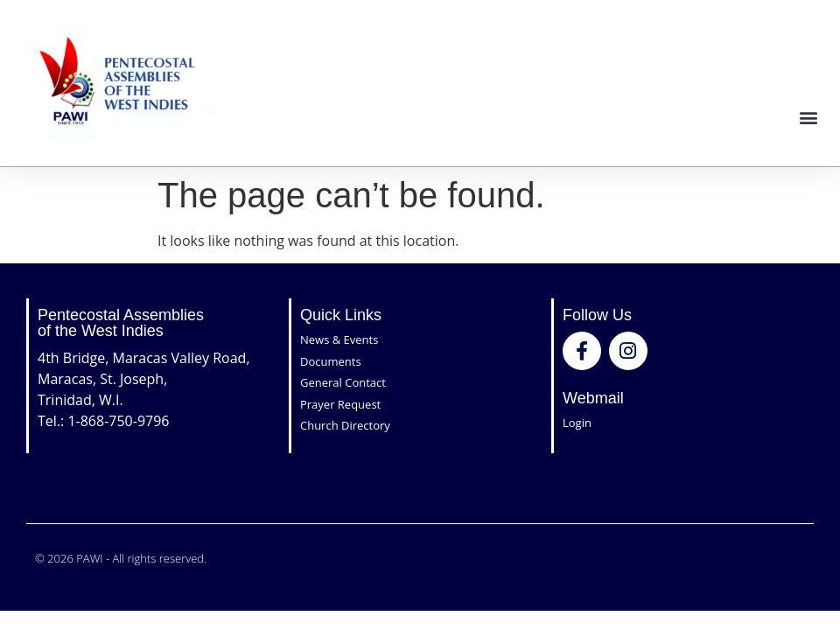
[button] (808, 117)
